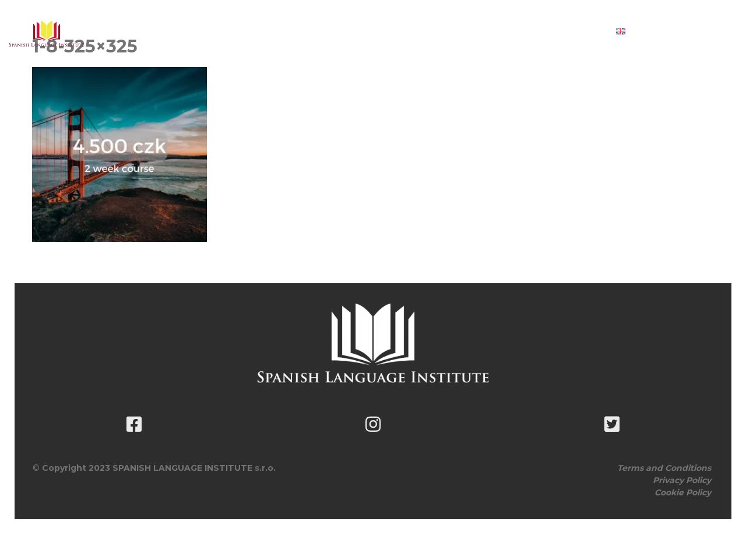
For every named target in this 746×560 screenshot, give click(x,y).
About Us (103, 31)
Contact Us (565, 31)
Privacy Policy (682, 480)
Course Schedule (194, 31)
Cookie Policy (683, 492)
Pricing (413, 31)
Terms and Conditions (664, 468)
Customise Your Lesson (316, 31)
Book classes (484, 31)
